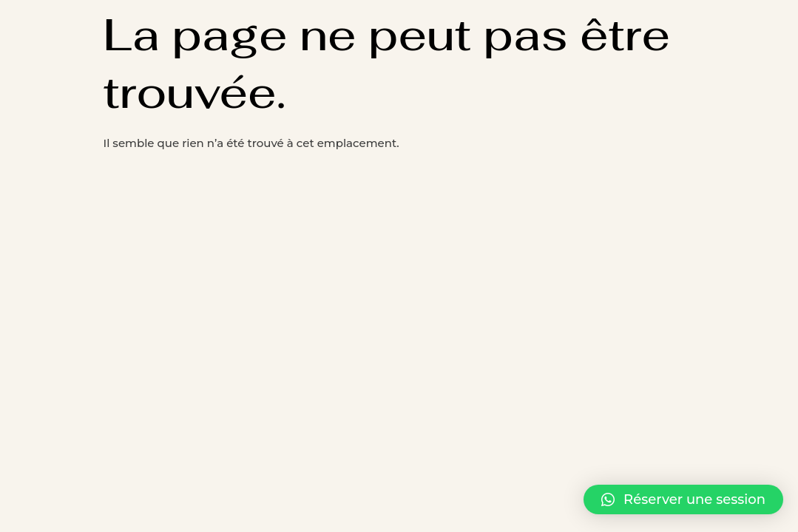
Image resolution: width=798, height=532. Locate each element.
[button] (683, 499)
